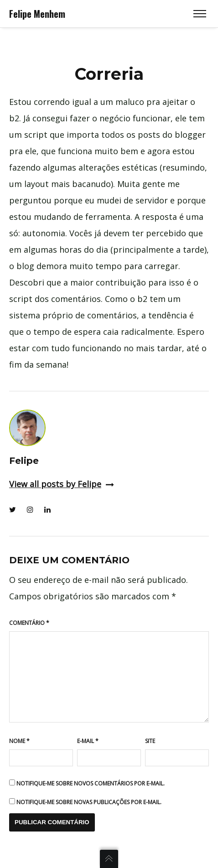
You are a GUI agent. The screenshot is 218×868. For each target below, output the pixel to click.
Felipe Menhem (37, 14)
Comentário (29, 623)
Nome (19, 741)
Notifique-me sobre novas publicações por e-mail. (89, 802)
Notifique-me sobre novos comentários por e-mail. (91, 783)
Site (150, 741)
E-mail (88, 741)
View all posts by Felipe (62, 484)
